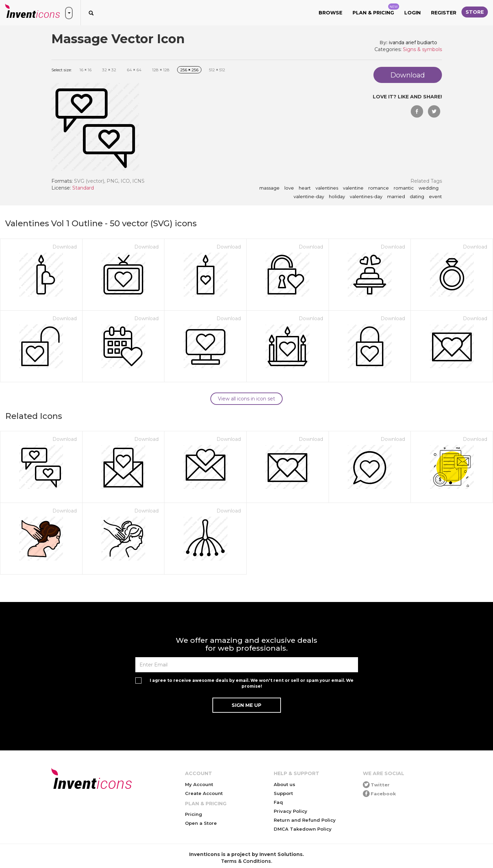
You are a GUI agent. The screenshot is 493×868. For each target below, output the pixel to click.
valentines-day (366, 197)
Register (444, 13)
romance (379, 188)
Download (65, 247)
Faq (278, 802)
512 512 (217, 70)
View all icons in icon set (246, 399)
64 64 (134, 70)
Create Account (204, 793)
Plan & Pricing (376, 10)
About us (285, 784)
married (396, 197)
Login (412, 13)
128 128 (161, 70)
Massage (269, 188)
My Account (199, 784)
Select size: (62, 70)
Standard (83, 188)
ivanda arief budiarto (413, 43)
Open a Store (201, 823)
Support (283, 793)
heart (305, 188)
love (289, 188)
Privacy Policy (291, 811)
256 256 (189, 70)
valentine (353, 188)
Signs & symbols (422, 49)
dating (417, 197)
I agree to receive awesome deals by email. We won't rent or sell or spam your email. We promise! (252, 683)
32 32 (109, 70)
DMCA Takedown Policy (303, 829)
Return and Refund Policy (305, 820)
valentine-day (309, 197)
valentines (327, 188)
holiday (337, 197)
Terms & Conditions (246, 861)
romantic (404, 188)
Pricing (194, 814)
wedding (429, 188)
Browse (330, 13)
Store (475, 12)
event (435, 197)
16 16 (85, 70)
